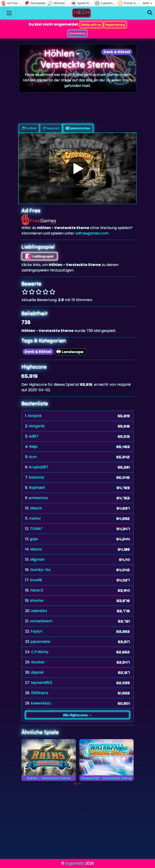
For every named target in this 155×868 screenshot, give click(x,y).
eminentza (38, 498)
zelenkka (39, 611)
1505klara (40, 693)
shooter (37, 601)
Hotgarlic (37, 426)
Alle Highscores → (77, 715)
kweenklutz (41, 703)
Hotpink (35, 416)
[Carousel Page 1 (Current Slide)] (75, 783)
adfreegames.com (92, 233)
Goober (38, 662)
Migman (37, 559)
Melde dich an (91, 25)
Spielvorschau (78, 128)
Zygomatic (75, 863)
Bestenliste (77, 33)
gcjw (34, 539)
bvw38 (36, 580)
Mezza (36, 549)
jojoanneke (40, 642)
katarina (36, 477)
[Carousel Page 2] (80, 783)
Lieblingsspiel (40, 256)
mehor (35, 518)
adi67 (34, 436)
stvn (33, 457)
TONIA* (36, 529)
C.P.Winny (40, 652)
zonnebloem (41, 621)
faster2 (37, 590)
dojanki (37, 672)
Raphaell (37, 488)
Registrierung (115, 25)
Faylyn (37, 631)
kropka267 (39, 467)
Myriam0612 (42, 683)
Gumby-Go (40, 570)
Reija (33, 447)
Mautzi (36, 508)
